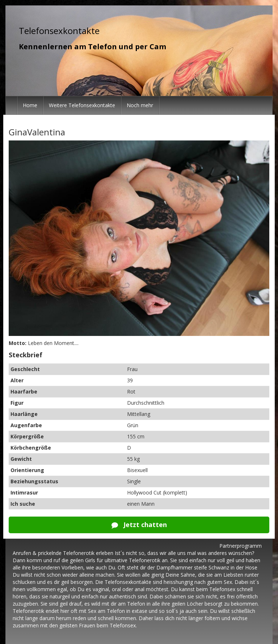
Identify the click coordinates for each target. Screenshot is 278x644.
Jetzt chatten (139, 525)
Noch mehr (140, 105)
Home (30, 105)
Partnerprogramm (241, 546)
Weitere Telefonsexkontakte (82, 105)
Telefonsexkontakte (59, 31)
